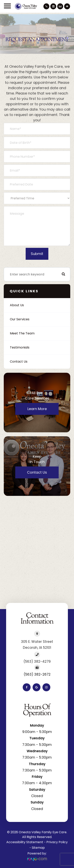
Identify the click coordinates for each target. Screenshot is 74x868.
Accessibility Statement (25, 842)
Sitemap (38, 848)
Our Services (20, 319)
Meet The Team (22, 333)
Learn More (37, 409)
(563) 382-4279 (37, 661)
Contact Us (19, 362)
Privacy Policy (57, 842)
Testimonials (20, 347)
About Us (17, 305)
